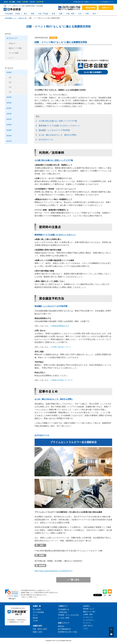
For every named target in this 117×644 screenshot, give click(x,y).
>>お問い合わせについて (61, 347)
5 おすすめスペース (45, 140)
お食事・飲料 (88, 614)
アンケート (87, 623)
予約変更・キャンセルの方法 (68, 615)
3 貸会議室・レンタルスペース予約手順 (53, 130)
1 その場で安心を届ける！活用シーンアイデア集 (56, 121)
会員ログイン (107, 8)
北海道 (17, 14)
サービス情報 (14, 53)
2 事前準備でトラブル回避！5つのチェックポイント (58, 126)
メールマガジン (89, 620)
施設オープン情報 (15, 48)
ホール (35, 615)
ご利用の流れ (63, 612)
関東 (33, 14)
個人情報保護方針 (64, 629)
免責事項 (86, 606)
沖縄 (87, 14)
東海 (53, 14)
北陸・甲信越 (43, 14)
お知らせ (12, 43)
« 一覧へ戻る (73, 580)
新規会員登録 (90, 8)
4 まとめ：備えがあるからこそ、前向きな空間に (56, 135)
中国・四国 (70, 14)
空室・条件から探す (40, 629)
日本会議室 (9, 14)
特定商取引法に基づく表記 (68, 632)
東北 (25, 14)
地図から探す (38, 632)
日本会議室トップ (10, 18)
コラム (85, 628)
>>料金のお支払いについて (62, 380)
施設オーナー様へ (89, 612)
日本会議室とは (64, 609)
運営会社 (61, 626)
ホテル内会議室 (38, 612)
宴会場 (35, 618)
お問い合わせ (88, 626)
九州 (80, 14)
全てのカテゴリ (12, 38)
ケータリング (88, 617)
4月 (10, 78)
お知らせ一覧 (22, 18)
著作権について (89, 609)
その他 (35, 621)
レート (11, 58)
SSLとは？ (12, 599)
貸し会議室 (37, 609)
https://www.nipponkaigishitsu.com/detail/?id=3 (53, 571)
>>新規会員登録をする (60, 326)
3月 (10, 82)
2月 (10, 87)
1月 (10, 92)
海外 (94, 14)
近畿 (61, 14)
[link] (12, 593)
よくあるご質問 (64, 618)
